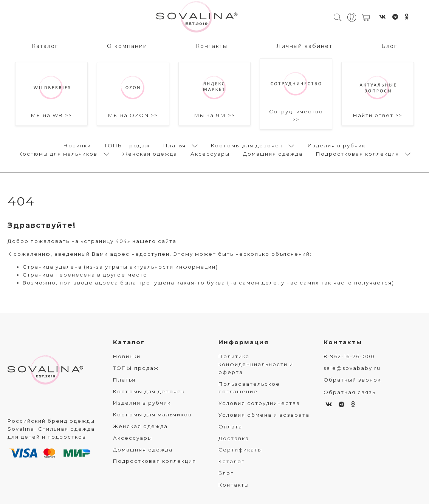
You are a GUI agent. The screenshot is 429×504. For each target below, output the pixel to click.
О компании (127, 46)
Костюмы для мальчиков (58, 153)
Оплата (230, 427)
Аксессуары (210, 153)
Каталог (45, 46)
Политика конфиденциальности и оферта (256, 365)
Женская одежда (150, 153)
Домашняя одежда (273, 153)
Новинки (77, 145)
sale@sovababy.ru (352, 368)
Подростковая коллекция (358, 153)
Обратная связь (350, 392)
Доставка (234, 438)
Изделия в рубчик (337, 145)
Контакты (212, 46)
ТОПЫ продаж (127, 145)
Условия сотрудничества (259, 404)
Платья (175, 145)
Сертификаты (240, 450)
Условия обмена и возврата (264, 415)
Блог (389, 46)
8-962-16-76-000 (349, 357)
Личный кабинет (304, 46)
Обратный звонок (352, 380)
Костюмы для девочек (247, 145)
